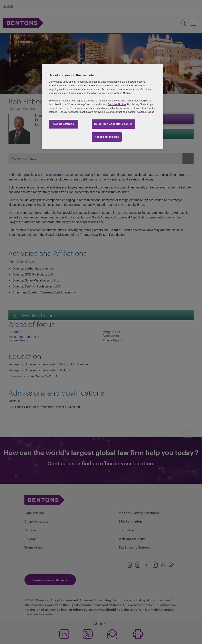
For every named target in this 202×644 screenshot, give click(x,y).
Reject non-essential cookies (113, 124)
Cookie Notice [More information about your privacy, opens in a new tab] (146, 112)
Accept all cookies (107, 137)
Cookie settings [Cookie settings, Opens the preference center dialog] (64, 124)
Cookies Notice (122, 93)
